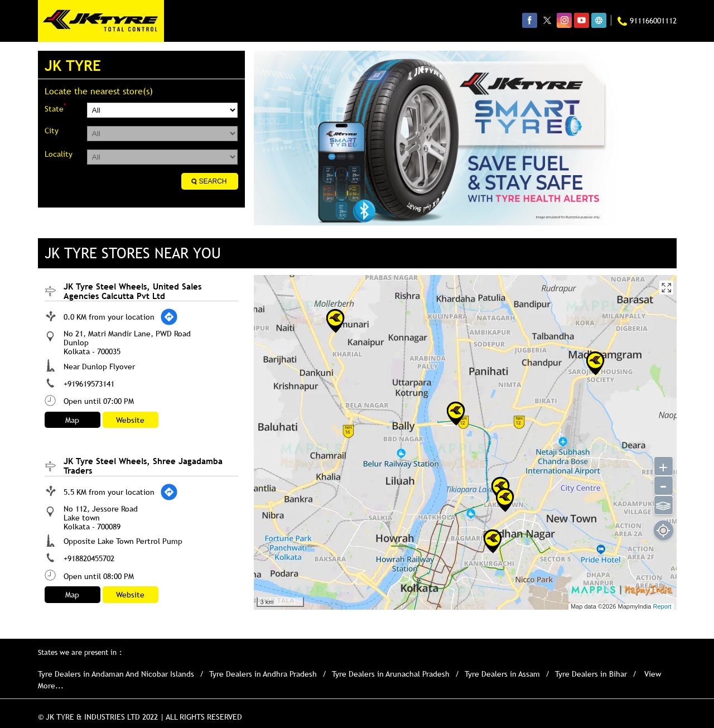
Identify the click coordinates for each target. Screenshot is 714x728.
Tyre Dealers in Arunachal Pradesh (391, 674)
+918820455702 (89, 558)
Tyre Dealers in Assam (502, 674)
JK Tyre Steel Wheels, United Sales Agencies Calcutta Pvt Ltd (132, 291)
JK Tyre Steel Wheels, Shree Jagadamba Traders (143, 466)
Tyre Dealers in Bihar (591, 674)
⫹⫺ (663, 504)
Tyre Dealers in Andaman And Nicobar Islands (116, 674)
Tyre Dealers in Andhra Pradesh (263, 674)
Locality (59, 154)
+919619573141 (89, 384)
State (55, 108)
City (52, 131)
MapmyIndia (635, 606)
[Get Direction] (169, 317)
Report (662, 606)
